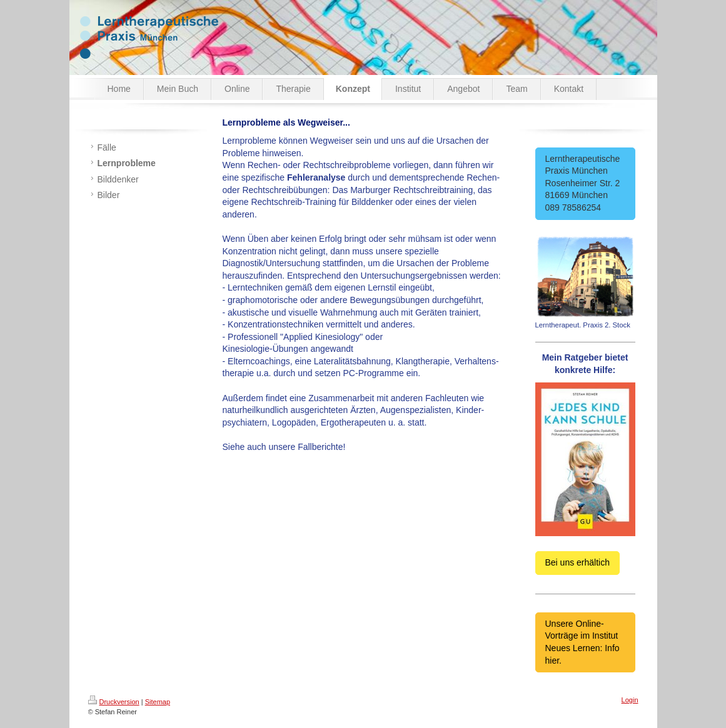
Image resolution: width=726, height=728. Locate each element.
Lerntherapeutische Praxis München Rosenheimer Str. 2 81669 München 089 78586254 (585, 183)
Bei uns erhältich (578, 562)
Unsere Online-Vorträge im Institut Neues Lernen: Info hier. (582, 642)
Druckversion (114, 702)
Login (630, 700)
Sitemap (158, 702)
